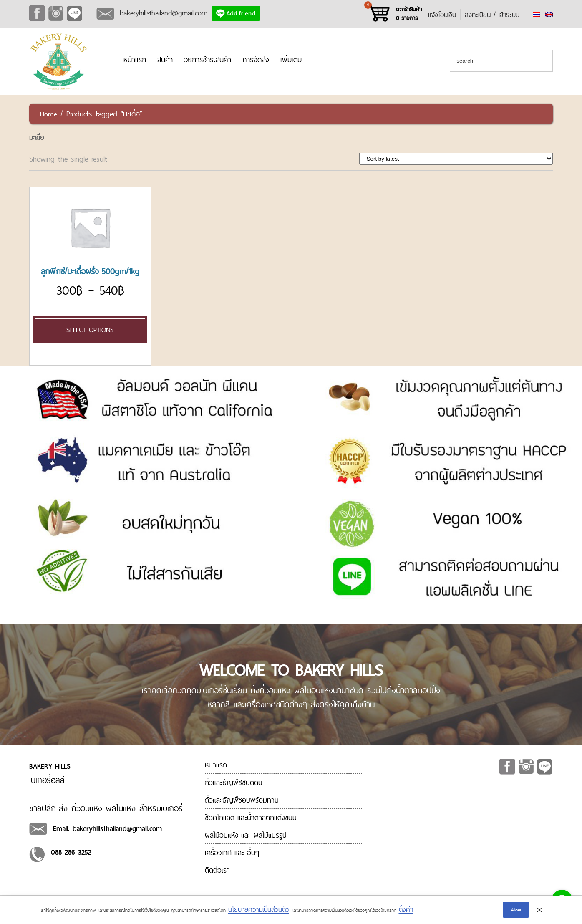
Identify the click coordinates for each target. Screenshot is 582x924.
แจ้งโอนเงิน (442, 15)
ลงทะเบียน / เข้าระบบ (492, 15)
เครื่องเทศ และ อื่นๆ (232, 852)
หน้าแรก (135, 59)
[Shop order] (456, 159)
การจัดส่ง (256, 59)
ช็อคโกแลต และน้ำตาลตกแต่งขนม (251, 817)
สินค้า (165, 59)
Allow (516, 910)
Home (49, 114)
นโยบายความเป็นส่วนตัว (259, 909)
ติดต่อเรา (217, 870)
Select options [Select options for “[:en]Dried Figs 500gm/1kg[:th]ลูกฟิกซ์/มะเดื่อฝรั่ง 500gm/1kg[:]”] (90, 330)
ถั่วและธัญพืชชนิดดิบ (234, 782)
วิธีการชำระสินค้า (208, 59)
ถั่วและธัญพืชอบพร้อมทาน (242, 800)
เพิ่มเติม (291, 59)
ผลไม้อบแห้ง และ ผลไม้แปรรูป (246, 835)
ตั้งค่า (406, 909)
